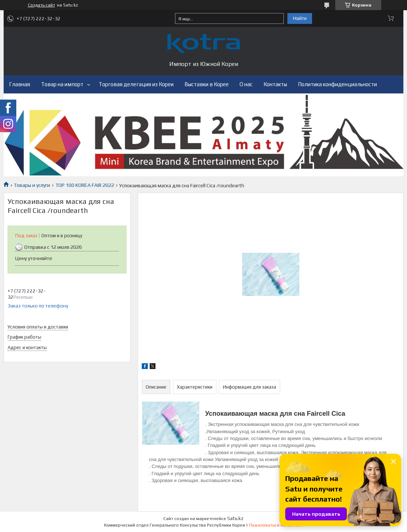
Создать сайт (41, 5)
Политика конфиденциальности (337, 84)
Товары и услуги (32, 185)
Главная (20, 84)
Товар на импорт (62, 84)
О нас (246, 84)
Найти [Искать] (300, 18)
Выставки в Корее (207, 84)
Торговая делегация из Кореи (136, 84)
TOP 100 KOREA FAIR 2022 (85, 185)
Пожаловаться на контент (276, 525)
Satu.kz (235, 518)
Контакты (275, 84)
